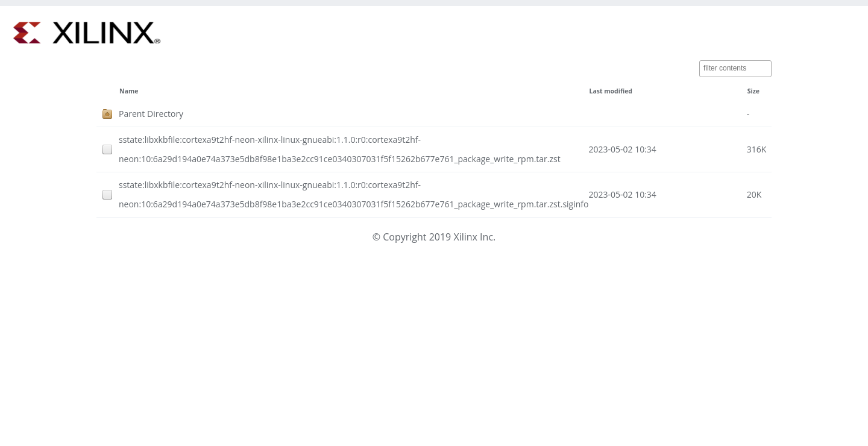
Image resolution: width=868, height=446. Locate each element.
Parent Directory (151, 114)
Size (753, 91)
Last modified (611, 91)
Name (129, 91)
